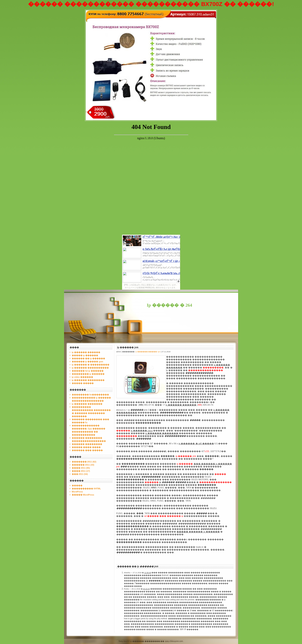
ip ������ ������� (87, 404)
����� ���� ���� (86, 447)
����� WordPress (83, 495)
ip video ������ (83, 377)
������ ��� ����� (87, 450)
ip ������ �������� (88, 380)
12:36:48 (148, 573)
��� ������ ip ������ (213, 464)
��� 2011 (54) (80, 474)
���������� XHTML (86, 489)
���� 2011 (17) (81, 471)
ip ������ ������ (86, 352)
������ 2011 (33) (83, 465)
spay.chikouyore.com (174, 641)
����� (77, 485)
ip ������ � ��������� (91, 365)
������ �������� (87, 444)
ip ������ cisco (142, 431)
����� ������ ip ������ (198, 532)
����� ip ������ (85, 355)
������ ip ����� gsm (88, 362)
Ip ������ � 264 (170, 305)
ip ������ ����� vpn (148, 352)
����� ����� (83, 383)
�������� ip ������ (88, 374)
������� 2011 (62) (84, 462)
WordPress (77, 492)
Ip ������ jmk (128, 347)
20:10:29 (146, 589)
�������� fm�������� (90, 395)
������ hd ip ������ (88, 371)
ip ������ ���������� (90, 368)
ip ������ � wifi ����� (196, 444)
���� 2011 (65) (81, 468)
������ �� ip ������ (89, 358)
